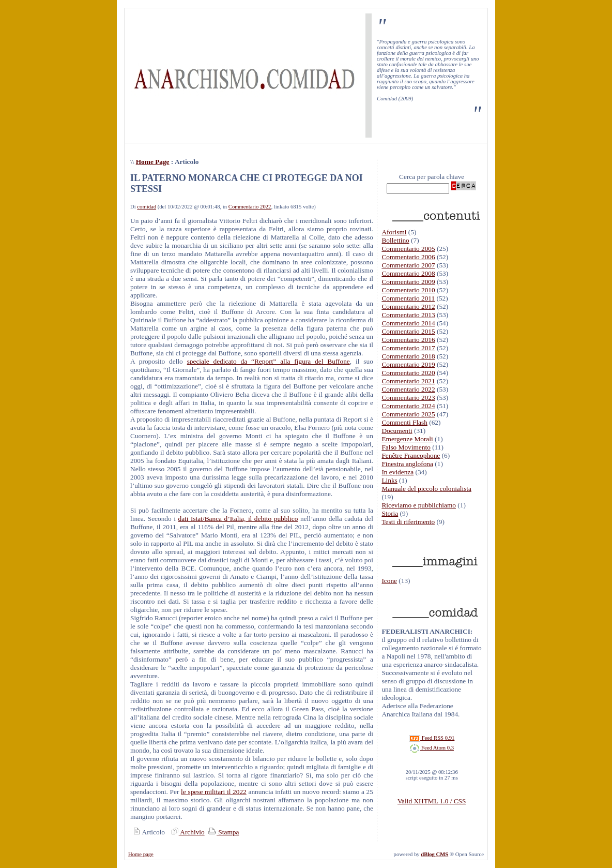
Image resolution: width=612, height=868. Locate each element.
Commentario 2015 (408, 331)
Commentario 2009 (408, 282)
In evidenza (397, 472)
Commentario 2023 (408, 398)
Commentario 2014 (408, 323)
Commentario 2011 (408, 298)
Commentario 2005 (408, 249)
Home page (141, 854)
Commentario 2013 (408, 315)
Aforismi (394, 232)
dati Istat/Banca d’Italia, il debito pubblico (238, 519)
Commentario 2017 (408, 348)
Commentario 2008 (408, 273)
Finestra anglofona (407, 464)
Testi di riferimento (408, 522)
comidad (147, 207)
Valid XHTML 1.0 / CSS (432, 801)
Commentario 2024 (408, 406)
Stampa (223, 832)
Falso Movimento (406, 447)
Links (389, 480)
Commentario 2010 (408, 290)
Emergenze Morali (407, 439)
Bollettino (395, 240)
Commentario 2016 (408, 340)
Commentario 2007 (408, 265)
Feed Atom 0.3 (432, 748)
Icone (389, 581)
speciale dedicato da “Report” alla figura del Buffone (269, 361)
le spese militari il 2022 (214, 792)
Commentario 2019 (408, 364)
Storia (390, 513)
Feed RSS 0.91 (432, 738)
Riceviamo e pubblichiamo (419, 505)
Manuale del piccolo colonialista (426, 489)
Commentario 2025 (408, 414)
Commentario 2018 (408, 356)
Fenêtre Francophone (411, 455)
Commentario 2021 (408, 381)
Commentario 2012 (408, 306)
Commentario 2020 (408, 373)
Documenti (397, 431)
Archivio (187, 832)
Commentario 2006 (408, 257)
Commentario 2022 (250, 207)
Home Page (153, 162)
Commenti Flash (404, 422)
